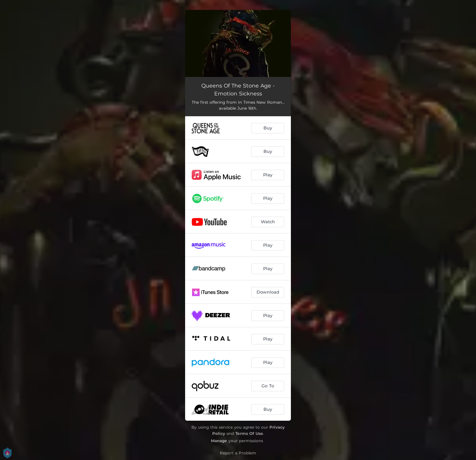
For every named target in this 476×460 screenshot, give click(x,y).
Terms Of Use (249, 433)
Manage (219, 441)
